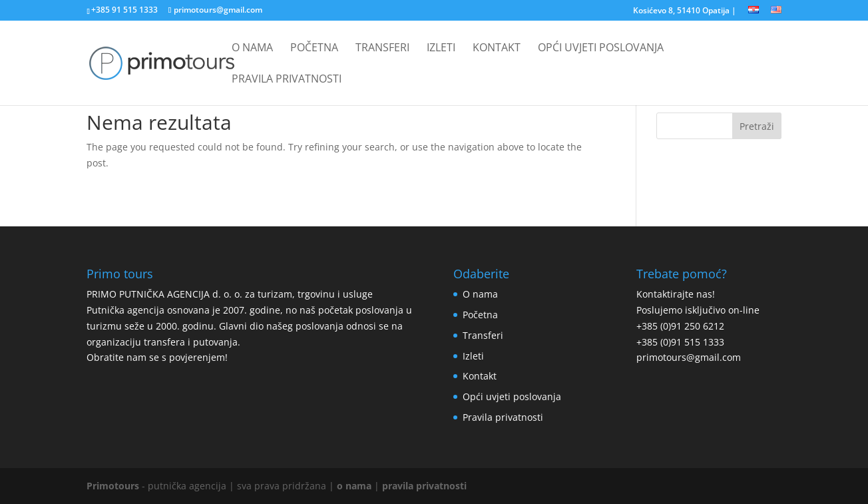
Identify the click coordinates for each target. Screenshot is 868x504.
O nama (252, 49)
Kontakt (497, 49)
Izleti (441, 49)
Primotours (113, 486)
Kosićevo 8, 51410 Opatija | (685, 11)
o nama (354, 486)
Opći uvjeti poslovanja (601, 49)
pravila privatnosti (424, 486)
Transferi (382, 49)
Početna (314, 49)
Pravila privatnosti (287, 80)
